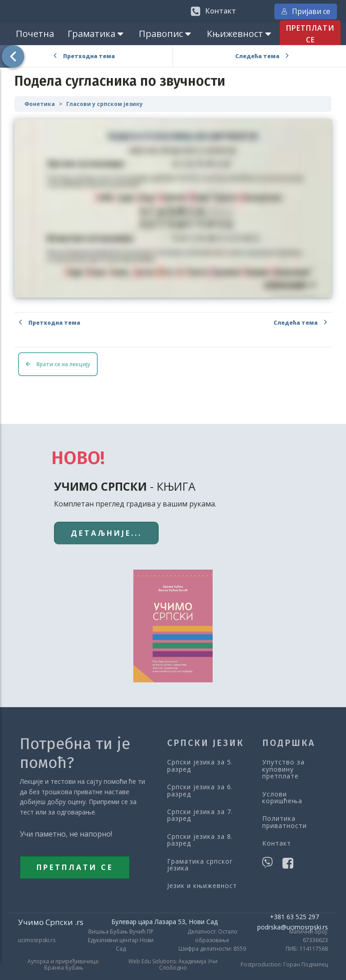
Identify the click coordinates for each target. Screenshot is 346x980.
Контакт (277, 843)
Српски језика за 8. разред (200, 840)
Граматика (96, 34)
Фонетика (40, 104)
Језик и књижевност (202, 886)
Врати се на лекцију (58, 364)
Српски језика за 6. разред (200, 790)
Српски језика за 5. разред (200, 766)
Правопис (166, 34)
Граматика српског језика (200, 865)
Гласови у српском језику (105, 104)
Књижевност (240, 34)
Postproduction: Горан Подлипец (284, 965)
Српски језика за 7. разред (200, 815)
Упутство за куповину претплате (283, 769)
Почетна (35, 34)
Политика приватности (285, 822)
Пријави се (306, 11)
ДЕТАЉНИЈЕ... (106, 533)
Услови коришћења (282, 798)
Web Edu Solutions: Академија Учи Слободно (173, 965)
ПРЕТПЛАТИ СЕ (310, 34)
